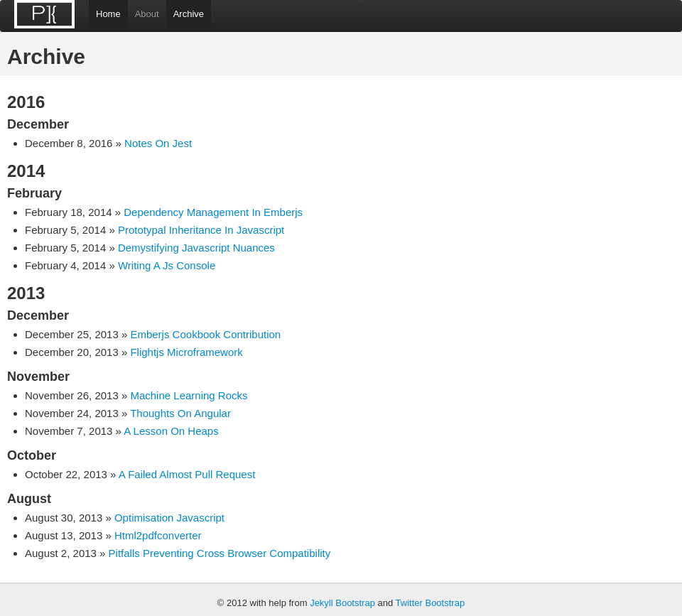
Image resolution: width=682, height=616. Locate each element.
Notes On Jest (158, 143)
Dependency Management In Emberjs (213, 212)
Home (108, 14)
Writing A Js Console (167, 265)
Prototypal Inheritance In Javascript (201, 230)
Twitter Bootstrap (431, 603)
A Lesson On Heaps (171, 431)
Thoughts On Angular (180, 413)
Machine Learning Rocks (189, 395)
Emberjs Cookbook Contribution (205, 334)
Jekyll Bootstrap (342, 603)
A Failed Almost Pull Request (187, 474)
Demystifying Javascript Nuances (196, 248)
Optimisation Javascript (169, 518)
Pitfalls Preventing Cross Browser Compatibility (220, 553)
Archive (189, 14)
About (147, 14)
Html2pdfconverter (158, 535)
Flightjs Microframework (186, 352)
